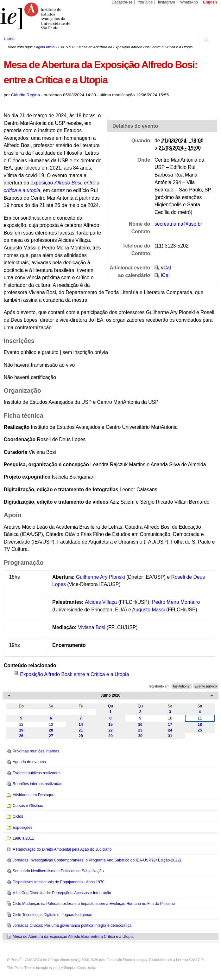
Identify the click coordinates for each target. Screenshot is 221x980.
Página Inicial (44, 47)
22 (110, 730)
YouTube (145, 2)
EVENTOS (67, 47)
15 (110, 725)
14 (81, 725)
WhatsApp (189, 2)
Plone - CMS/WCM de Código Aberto (41, 960)
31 (170, 736)
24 (170, 730)
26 (21, 736)
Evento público (205, 686)
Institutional (182, 686)
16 (140, 725)
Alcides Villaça (101, 602)
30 (140, 736)
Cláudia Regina (25, 95)
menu (9, 39)
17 (170, 725)
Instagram (167, 2)
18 (200, 725)
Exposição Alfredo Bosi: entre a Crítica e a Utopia (74, 674)
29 (110, 736)
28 (81, 736)
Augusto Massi (148, 610)
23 (140, 730)
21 (81, 730)
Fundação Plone (119, 960)
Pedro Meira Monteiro (176, 602)
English (210, 2)
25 (200, 730)
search (205, 39)
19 (21, 730)
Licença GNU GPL (190, 960)
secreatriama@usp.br (178, 224)
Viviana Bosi (92, 627)
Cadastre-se (122, 2)
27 (51, 736)
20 (51, 730)
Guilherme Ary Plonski (101, 577)
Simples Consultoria (79, 968)
